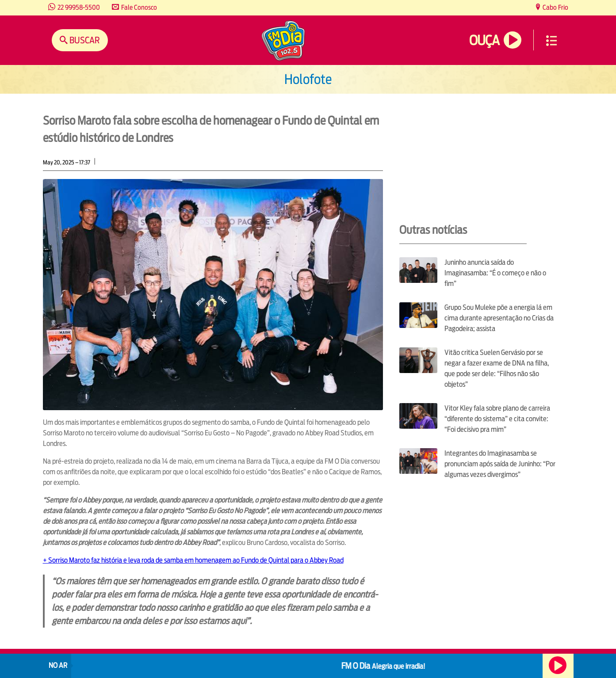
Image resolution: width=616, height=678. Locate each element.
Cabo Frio (555, 7)
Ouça (484, 40)
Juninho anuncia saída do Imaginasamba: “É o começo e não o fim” (495, 273)
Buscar (84, 40)
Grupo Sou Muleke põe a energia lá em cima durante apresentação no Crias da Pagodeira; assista (499, 318)
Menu (551, 41)
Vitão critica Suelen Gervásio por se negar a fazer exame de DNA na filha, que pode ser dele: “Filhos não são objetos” (497, 368)
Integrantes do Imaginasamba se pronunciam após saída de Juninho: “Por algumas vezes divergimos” (500, 464)
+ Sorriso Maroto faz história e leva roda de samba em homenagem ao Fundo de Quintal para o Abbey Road (193, 560)
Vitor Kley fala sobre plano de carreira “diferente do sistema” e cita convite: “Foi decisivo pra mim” (497, 419)
